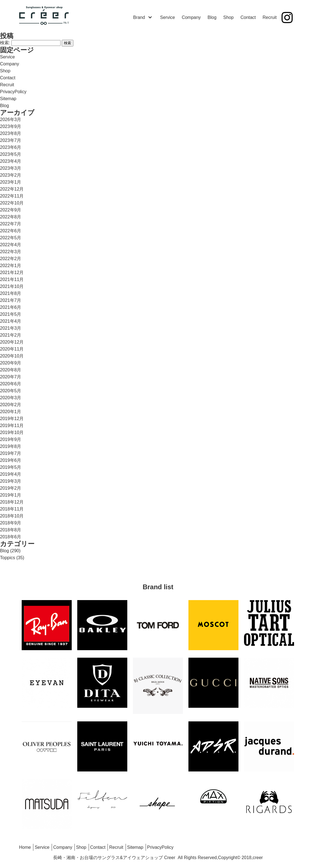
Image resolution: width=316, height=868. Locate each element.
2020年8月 (11, 370)
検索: (5, 43)
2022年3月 (11, 252)
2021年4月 (11, 321)
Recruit (270, 17)
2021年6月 (11, 307)
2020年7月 (11, 377)
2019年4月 (11, 474)
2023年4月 (11, 161)
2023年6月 (11, 147)
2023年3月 (11, 168)
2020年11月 (12, 349)
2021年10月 (12, 286)
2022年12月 (12, 189)
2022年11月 (12, 196)
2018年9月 (11, 523)
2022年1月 (11, 266)
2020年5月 (11, 391)
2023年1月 (11, 182)
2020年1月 (11, 412)
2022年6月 (11, 231)
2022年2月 (11, 259)
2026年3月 (11, 119)
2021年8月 (11, 293)
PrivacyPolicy (13, 92)
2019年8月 (11, 446)
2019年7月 (11, 453)
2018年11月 (12, 509)
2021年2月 (11, 335)
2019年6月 (11, 460)
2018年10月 (12, 516)
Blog (212, 17)
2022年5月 (11, 238)
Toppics (8, 558)
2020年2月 (11, 405)
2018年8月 (11, 530)
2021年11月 (12, 279)
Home (25, 847)
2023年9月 (11, 126)
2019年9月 (11, 439)
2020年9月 (11, 363)
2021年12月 (12, 273)
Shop (228, 17)
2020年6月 (11, 384)
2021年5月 (11, 314)
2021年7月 (11, 300)
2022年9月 (11, 210)
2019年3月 (11, 481)
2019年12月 (12, 419)
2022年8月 (11, 217)
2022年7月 (11, 224)
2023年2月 (11, 175)
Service (167, 17)
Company (191, 17)
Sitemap (8, 99)
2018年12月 (12, 502)
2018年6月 (11, 537)
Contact (248, 17)
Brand (139, 17)
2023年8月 (11, 133)
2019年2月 (11, 488)
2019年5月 (11, 467)
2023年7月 (11, 140)
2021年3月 (11, 328)
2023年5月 (11, 154)
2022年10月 (12, 203)
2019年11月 (12, 426)
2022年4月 (11, 245)
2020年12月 (12, 342)
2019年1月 (11, 495)
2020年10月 (12, 356)
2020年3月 (11, 398)
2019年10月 (12, 432)
